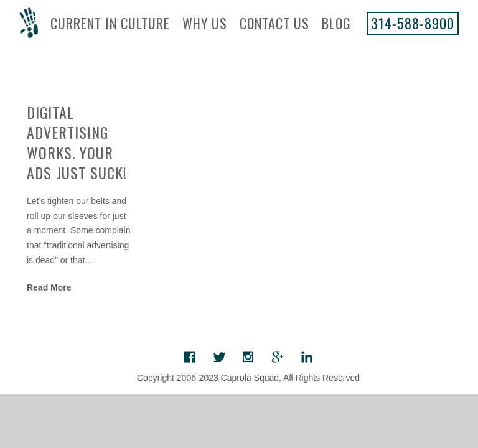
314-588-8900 (413, 23)
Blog (336, 23)
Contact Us (274, 23)
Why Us (205, 23)
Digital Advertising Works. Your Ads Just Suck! (77, 142)
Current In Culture (110, 23)
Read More (49, 287)
